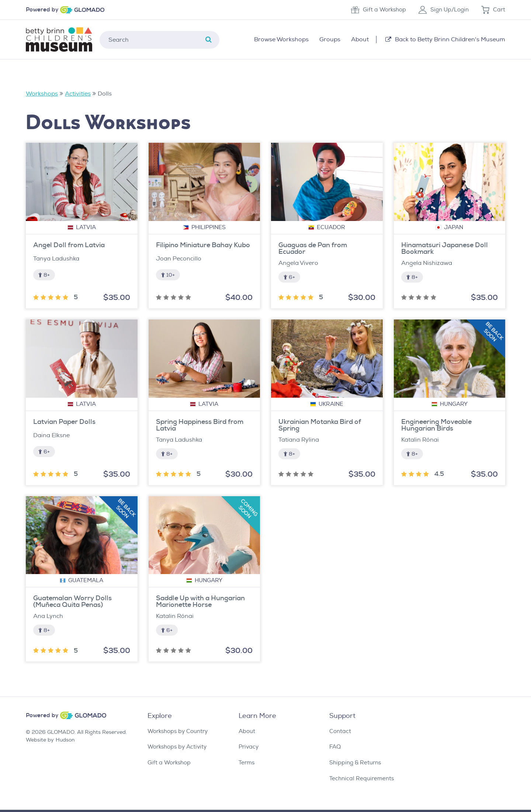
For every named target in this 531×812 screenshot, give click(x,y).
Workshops (42, 94)
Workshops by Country (178, 731)
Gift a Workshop (379, 10)
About (247, 731)
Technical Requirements (362, 779)
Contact (340, 731)
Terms (247, 763)
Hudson (65, 740)
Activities (78, 94)
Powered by (42, 10)
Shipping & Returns (355, 763)
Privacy (249, 747)
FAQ (335, 747)
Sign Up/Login (444, 10)
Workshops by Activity (177, 747)
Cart (493, 10)
